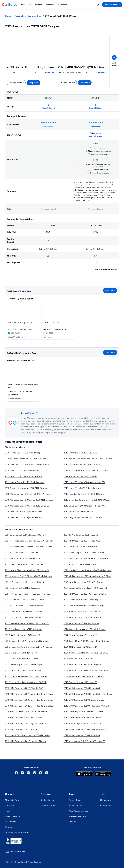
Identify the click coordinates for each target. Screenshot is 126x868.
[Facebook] (16, 774)
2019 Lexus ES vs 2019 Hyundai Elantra (23, 517)
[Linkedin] (41, 774)
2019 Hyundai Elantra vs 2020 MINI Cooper (84, 494)
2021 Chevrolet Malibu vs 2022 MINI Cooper (84, 606)
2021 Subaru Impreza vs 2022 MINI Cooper (84, 552)
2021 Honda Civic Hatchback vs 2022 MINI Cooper (88, 570)
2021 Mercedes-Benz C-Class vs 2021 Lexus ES (86, 588)
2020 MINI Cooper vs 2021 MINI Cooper (24, 664)
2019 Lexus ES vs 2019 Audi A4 (78, 512)
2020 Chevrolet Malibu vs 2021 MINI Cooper (26, 676)
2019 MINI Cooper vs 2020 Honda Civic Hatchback (88, 694)
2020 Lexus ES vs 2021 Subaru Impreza (82, 617)
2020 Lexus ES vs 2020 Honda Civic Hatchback (86, 670)
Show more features (106, 269)
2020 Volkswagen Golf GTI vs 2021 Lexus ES (84, 676)
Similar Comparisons (62, 447)
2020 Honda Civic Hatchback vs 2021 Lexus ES (86, 653)
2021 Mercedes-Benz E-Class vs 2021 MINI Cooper (28, 547)
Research (19, 16)
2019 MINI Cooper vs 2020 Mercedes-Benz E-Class (29, 700)
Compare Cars (34, 16)
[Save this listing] (36, 317)
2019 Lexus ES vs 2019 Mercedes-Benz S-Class (86, 506)
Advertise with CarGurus (17, 832)
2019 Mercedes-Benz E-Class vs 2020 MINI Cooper (87, 500)
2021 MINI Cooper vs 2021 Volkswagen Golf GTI (86, 594)
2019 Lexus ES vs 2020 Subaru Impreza (82, 488)
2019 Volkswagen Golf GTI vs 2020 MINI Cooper (86, 470)
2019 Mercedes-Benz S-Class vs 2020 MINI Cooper (29, 494)
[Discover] (62, 5)
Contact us (106, 805)
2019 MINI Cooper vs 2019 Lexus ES (80, 453)
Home (8, 16)
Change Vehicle (16, 83)
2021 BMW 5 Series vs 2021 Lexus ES (81, 535)
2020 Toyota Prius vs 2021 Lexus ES (80, 635)
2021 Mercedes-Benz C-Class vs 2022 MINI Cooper (29, 541)
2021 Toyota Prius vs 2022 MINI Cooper (82, 600)
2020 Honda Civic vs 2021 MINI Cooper (24, 629)
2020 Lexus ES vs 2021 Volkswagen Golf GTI (26, 682)
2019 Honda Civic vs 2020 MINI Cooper (24, 453)
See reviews (48, 126)
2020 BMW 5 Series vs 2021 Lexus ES (22, 635)
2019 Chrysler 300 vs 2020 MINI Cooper (83, 517)
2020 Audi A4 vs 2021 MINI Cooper (21, 659)
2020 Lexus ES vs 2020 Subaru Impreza (83, 664)
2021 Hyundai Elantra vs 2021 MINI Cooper (84, 582)
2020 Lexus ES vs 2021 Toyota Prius (22, 653)
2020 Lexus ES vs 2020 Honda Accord (23, 670)
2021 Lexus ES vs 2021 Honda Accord (23, 588)
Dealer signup (47, 800)
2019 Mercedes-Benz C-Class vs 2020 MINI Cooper (29, 500)
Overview (50, 72)
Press (7, 811)
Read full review (96, 136)
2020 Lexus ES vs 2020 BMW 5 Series (81, 623)
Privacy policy (75, 805)
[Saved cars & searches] (98, 5)
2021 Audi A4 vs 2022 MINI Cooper (80, 564)
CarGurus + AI (31, 413)
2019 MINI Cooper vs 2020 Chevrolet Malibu (85, 729)
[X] (22, 774)
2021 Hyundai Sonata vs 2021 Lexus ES (23, 558)
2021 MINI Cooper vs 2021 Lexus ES (22, 552)
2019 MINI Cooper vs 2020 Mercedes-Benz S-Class (29, 694)
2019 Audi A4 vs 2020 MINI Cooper (80, 476)
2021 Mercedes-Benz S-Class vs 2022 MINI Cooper (29, 576)
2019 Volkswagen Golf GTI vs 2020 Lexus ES (84, 741)
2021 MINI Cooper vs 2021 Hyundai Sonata (25, 582)
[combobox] (17, 852)
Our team (9, 805)
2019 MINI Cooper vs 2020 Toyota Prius (82, 718)
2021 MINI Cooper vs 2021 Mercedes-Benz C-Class (87, 576)
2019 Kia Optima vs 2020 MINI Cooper (82, 464)
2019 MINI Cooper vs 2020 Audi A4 (22, 729)
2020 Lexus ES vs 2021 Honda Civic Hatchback (27, 641)
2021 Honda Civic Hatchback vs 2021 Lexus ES (27, 570)
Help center (106, 800)
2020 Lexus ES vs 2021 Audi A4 (78, 659)
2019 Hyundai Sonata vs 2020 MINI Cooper (25, 459)
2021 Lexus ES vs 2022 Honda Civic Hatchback (86, 558)
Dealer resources (48, 805)
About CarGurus (13, 800)
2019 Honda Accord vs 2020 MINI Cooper (25, 482)
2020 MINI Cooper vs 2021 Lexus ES (81, 647)
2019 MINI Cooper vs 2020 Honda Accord (83, 712)
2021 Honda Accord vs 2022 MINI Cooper (24, 600)
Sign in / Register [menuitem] (112, 5)
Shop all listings (48, 108)
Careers (9, 827)
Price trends (11, 822)
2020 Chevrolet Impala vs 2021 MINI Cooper (85, 629)
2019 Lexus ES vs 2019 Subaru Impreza (23, 476)
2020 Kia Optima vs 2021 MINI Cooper (23, 617)
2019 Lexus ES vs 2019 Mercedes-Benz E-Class (27, 470)
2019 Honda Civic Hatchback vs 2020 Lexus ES (27, 735)
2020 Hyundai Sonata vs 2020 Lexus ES (83, 611)
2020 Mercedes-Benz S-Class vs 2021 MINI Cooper (29, 647)
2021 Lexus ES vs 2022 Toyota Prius (80, 547)
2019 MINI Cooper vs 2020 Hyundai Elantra (25, 741)
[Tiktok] (47, 774)
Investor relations (13, 816)
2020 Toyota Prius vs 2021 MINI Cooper (24, 611)
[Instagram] (35, 774)
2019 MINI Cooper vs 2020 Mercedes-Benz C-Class (29, 706)
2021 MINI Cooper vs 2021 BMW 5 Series (24, 606)
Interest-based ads (78, 816)
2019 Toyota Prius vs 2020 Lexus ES (81, 682)
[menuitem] (23, 5)
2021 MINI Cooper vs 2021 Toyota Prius (82, 541)
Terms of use (75, 800)
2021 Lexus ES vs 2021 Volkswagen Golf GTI (25, 535)
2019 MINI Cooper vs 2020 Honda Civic (82, 688)
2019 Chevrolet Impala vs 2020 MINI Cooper (26, 488)
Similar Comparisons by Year (62, 529)
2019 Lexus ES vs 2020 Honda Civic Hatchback (27, 464)
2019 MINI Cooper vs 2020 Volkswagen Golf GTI (86, 706)
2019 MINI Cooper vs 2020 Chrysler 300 (24, 688)
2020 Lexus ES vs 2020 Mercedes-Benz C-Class (86, 641)
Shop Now (34, 83)
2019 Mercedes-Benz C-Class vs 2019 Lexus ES (27, 506)
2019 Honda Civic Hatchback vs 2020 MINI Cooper (88, 459)
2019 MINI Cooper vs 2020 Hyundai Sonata (25, 723)
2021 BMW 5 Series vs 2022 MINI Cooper (24, 564)
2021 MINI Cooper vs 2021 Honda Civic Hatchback (29, 594)
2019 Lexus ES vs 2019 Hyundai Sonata (23, 512)
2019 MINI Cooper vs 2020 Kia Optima (82, 735)
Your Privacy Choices (78, 811)
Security (73, 822)
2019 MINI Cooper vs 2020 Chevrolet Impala (26, 712)
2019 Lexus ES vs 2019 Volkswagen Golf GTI (84, 482)
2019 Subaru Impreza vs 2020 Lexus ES (82, 723)
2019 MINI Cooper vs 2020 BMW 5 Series (24, 718)
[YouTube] (28, 774)
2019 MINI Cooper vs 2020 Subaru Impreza (84, 700)
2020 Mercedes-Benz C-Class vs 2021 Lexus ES (27, 623)
